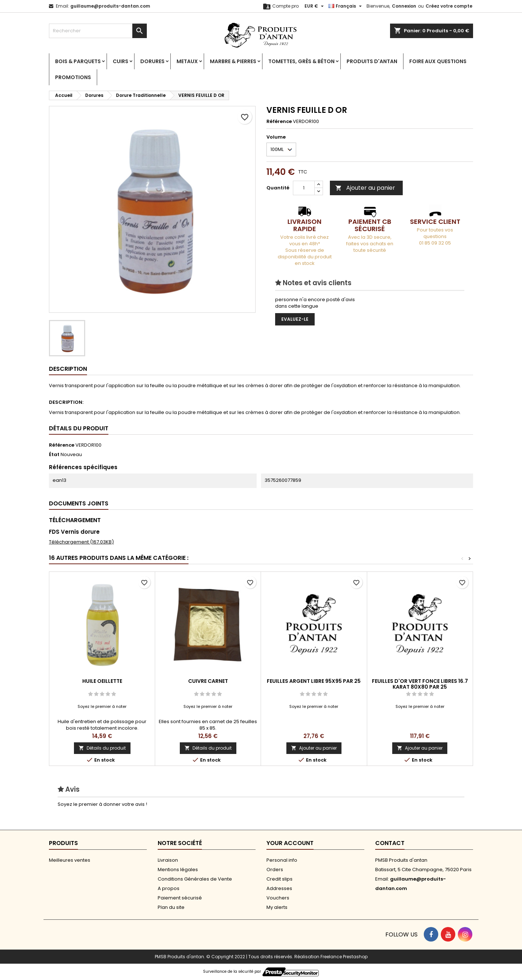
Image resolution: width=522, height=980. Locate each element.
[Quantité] (304, 188)
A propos (169, 888)
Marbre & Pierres (233, 61)
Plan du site (171, 907)
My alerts (277, 907)
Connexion (404, 6)
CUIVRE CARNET (208, 681)
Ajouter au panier (365, 188)
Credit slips (279, 879)
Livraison (168, 860)
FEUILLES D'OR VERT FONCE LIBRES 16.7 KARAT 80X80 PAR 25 (420, 684)
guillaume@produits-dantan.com (110, 6)
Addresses (279, 888)
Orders (275, 870)
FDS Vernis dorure (74, 532)
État (54, 455)
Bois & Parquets (78, 61)
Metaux (187, 61)
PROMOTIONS (73, 77)
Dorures (152, 61)
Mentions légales (178, 870)
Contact (390, 843)
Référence (279, 122)
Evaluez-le (295, 319)
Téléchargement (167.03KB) (81, 542)
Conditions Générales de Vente (195, 879)
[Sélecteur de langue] (346, 6)
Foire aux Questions (438, 61)
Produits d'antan (372, 61)
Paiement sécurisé (180, 898)
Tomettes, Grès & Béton (301, 61)
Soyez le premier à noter (102, 706)
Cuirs (121, 61)
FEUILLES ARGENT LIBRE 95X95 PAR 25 (314, 681)
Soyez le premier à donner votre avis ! (102, 804)
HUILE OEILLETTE (102, 681)
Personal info (282, 860)
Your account (290, 843)
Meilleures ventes (70, 860)
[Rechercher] (98, 31)
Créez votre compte (449, 6)
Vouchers (278, 898)
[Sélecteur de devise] (315, 6)
